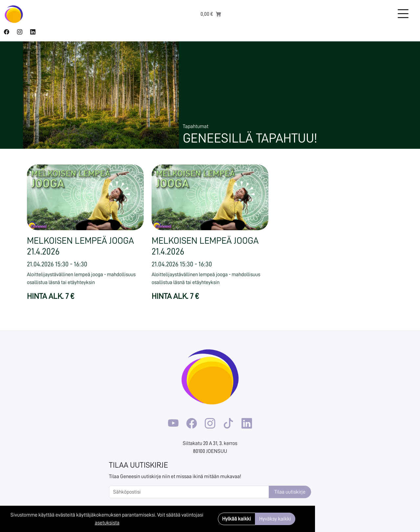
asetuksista (107, 523)
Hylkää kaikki (237, 519)
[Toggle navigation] (403, 14)
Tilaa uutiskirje (290, 492)
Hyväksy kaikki (275, 519)
